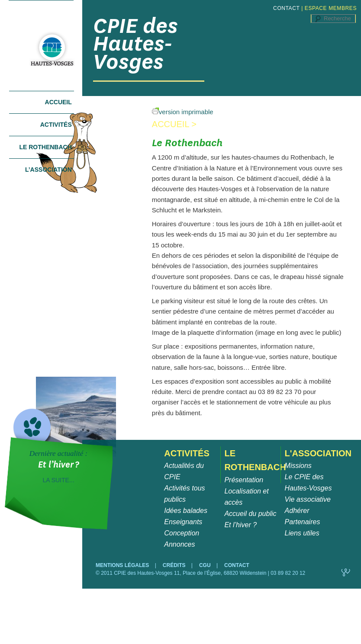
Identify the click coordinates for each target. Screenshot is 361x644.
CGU (206, 565)
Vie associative (308, 499)
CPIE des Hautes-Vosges (135, 44)
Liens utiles (302, 533)
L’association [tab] (48, 170)
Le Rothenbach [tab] (45, 147)
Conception (182, 533)
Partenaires (303, 522)
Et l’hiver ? (240, 525)
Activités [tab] (56, 125)
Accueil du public (250, 514)
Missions (298, 466)
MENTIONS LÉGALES (123, 565)
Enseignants (183, 522)
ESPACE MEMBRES (331, 8)
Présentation (244, 480)
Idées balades (186, 511)
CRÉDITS (175, 565)
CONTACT (286, 8)
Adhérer (297, 511)
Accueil (58, 102)
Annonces (179, 544)
